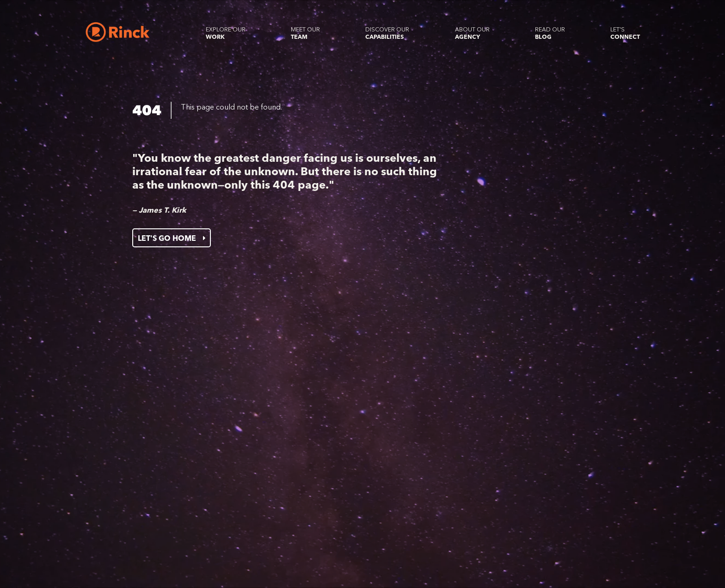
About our (472, 33)
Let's (625, 33)
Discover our (387, 33)
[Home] (118, 32)
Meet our (305, 33)
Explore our (226, 33)
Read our (550, 33)
